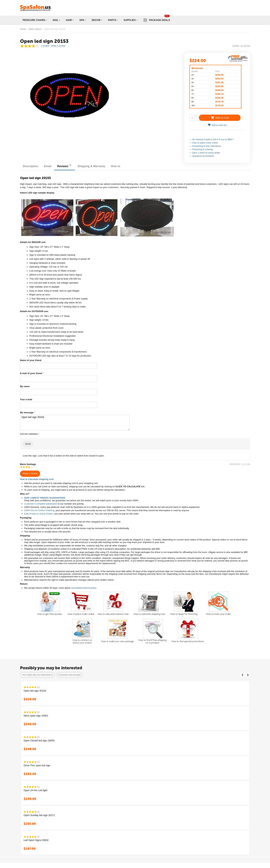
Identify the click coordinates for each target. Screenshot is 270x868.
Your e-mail (26, 399)
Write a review (58, 46)
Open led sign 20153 (73, 422)
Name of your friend (31, 360)
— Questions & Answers (202, 156)
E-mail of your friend (31, 373)
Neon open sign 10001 (36, 715)
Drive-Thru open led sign (37, 765)
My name (25, 386)
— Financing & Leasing (201, 149)
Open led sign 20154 (35, 690)
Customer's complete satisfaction (41, 503)
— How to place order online (204, 143)
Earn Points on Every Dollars (39, 513)
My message (27, 412)
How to (121, 166)
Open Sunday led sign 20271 (39, 814)
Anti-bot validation (29, 433)
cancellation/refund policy (83, 587)
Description (31, 166)
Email (50, 166)
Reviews (67, 166)
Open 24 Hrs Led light (36, 789)
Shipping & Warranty (96, 166)
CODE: (236, 46)
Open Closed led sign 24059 (39, 740)
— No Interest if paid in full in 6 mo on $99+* (212, 139)
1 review (45, 46)
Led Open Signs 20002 (36, 839)
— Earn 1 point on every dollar (205, 153)
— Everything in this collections (205, 146)
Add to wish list (217, 125)
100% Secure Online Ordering (39, 509)
